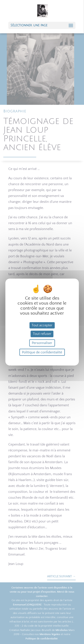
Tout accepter (42, 325)
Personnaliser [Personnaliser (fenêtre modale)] (42, 343)
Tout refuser (42, 334)
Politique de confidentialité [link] (42, 352)
